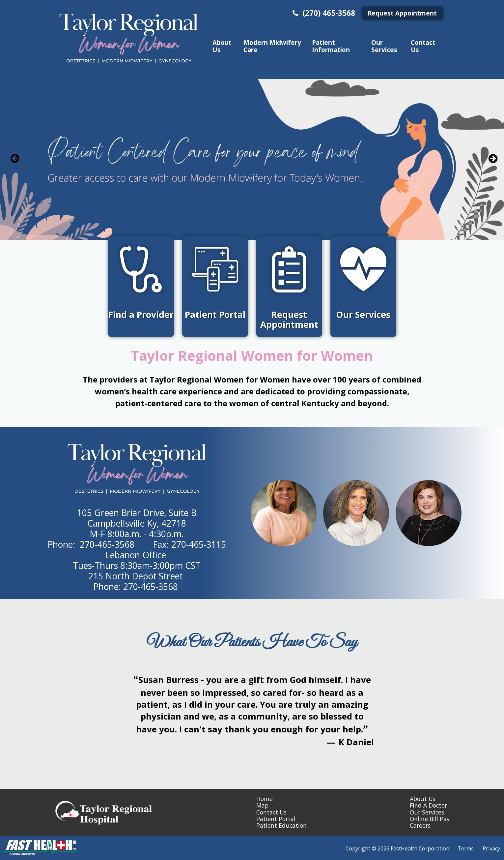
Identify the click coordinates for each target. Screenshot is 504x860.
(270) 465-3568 (323, 13)
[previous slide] (15, 161)
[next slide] (489, 161)
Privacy (491, 848)
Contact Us (423, 46)
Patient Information (331, 46)
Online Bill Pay (430, 819)
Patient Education (281, 825)
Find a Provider (141, 315)
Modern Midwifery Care (272, 46)
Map (262, 805)
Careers (420, 825)
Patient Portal (215, 315)
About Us (222, 46)
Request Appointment (402, 13)
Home (265, 799)
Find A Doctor (428, 805)
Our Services (384, 46)
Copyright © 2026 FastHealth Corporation (397, 848)
